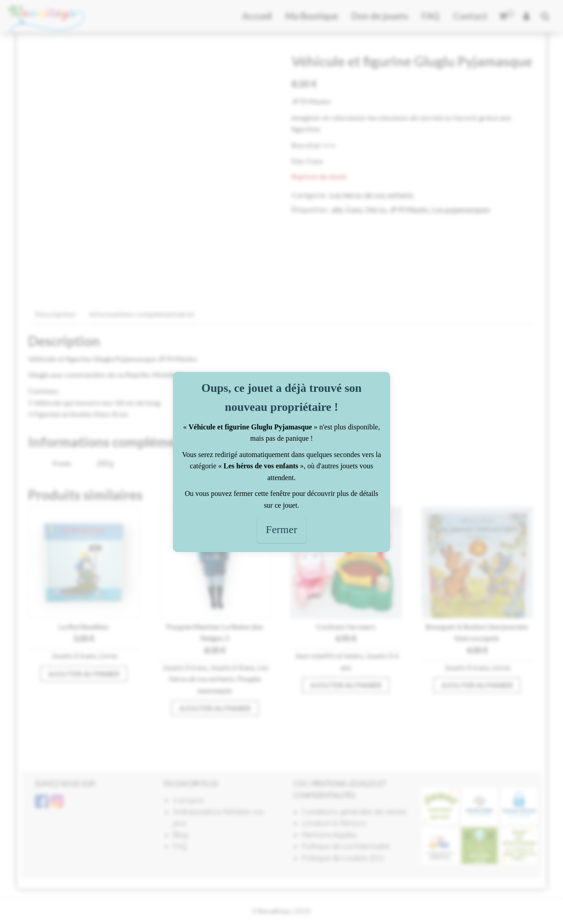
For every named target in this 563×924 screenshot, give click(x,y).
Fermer (281, 529)
